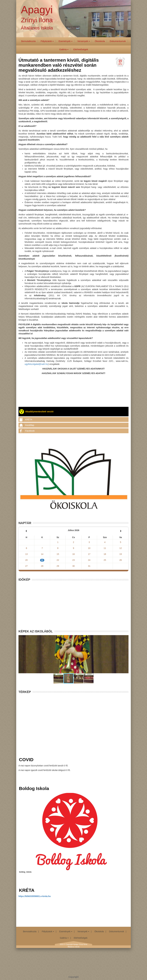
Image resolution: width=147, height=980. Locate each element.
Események (65, 41)
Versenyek (84, 41)
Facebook (27, 431)
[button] (59, 678)
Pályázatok (47, 41)
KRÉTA (25, 419)
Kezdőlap (26, 425)
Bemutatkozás (28, 41)
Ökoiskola (100, 41)
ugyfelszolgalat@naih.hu (36, 364)
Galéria (64, 49)
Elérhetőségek (81, 49)
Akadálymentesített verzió (36, 412)
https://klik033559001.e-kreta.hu (35, 896)
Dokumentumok (118, 41)
